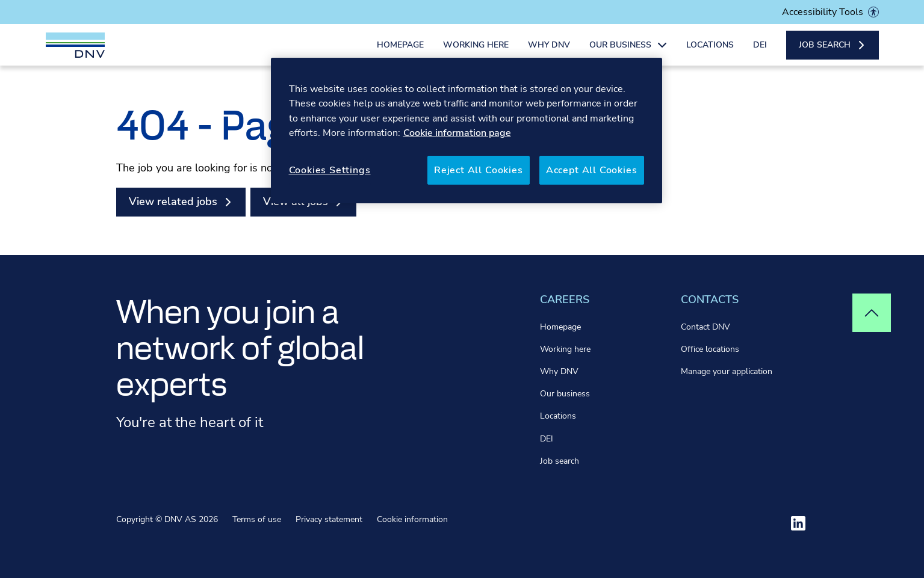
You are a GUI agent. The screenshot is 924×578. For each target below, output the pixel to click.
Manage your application (727, 371)
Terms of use (257, 519)
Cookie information (412, 519)
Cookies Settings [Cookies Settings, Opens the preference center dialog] (330, 170)
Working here (476, 53)
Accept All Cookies (592, 170)
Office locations (710, 349)
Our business (565, 394)
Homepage (400, 53)
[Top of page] (872, 313)
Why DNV (549, 53)
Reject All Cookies (479, 170)
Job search (560, 461)
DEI (760, 53)
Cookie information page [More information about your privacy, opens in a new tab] (457, 133)
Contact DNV (705, 327)
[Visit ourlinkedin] (798, 523)
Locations (710, 53)
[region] (467, 131)
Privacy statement (329, 519)
